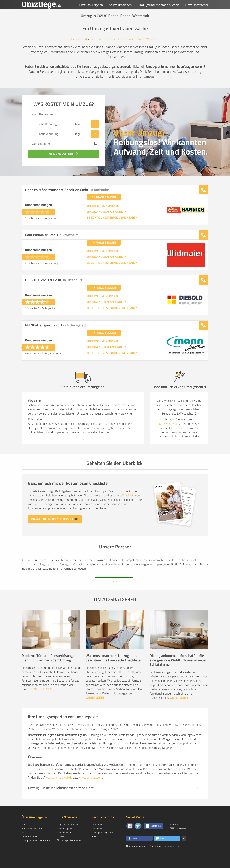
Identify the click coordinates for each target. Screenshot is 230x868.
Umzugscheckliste (65, 843)
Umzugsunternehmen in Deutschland (144, 856)
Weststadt (153, 39)
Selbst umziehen (120, 5)
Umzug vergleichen (172, 856)
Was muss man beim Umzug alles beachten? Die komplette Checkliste (113, 668)
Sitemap (174, 834)
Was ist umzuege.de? (32, 839)
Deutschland (79, 39)
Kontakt (60, 847)
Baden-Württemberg (103, 39)
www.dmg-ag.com (91, 788)
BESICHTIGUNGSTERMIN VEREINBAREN (112, 218)
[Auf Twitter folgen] (138, 836)
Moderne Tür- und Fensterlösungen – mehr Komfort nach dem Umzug (51, 668)
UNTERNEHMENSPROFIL (103, 206)
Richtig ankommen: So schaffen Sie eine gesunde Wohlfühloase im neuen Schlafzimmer (179, 671)
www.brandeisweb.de (59, 788)
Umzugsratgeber (197, 5)
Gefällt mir (156, 836)
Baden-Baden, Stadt (131, 39)
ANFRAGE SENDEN (104, 197)
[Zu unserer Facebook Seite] (130, 836)
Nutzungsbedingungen (102, 843)
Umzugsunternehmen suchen (159, 5)
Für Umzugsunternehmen (69, 851)
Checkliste (128, 495)
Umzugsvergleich (91, 5)
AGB (94, 847)
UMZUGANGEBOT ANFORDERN (107, 212)
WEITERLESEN (42, 700)
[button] (139, 849)
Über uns (26, 835)
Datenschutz (98, 839)
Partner (25, 843)
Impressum (97, 835)
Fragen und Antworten (67, 835)
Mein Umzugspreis (64, 154)
